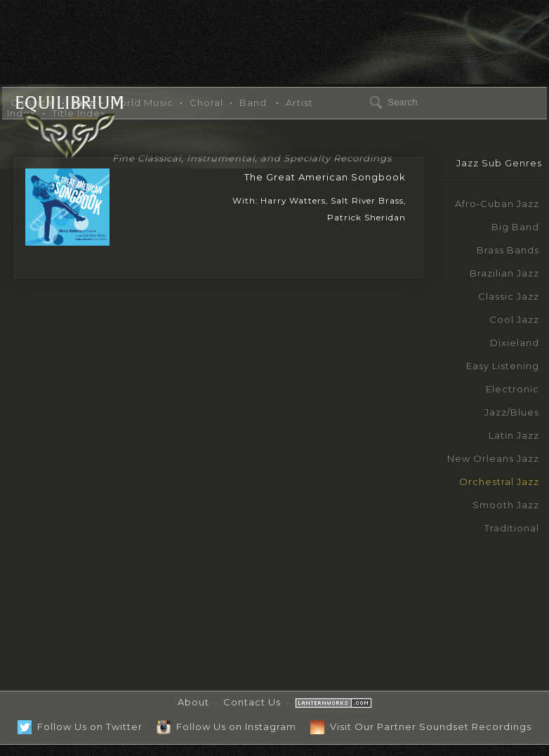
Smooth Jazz (506, 505)
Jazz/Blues (512, 412)
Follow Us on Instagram (226, 727)
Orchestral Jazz (499, 482)
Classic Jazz (509, 296)
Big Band (515, 227)
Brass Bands (508, 250)
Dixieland (515, 343)
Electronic (512, 389)
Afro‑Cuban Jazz (497, 204)
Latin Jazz (514, 435)
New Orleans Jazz (493, 458)
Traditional (512, 528)
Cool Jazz (514, 319)
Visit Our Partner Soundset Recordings (421, 727)
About (193, 702)
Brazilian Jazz (504, 273)
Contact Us (252, 702)
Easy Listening (503, 366)
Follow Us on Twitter (80, 727)
